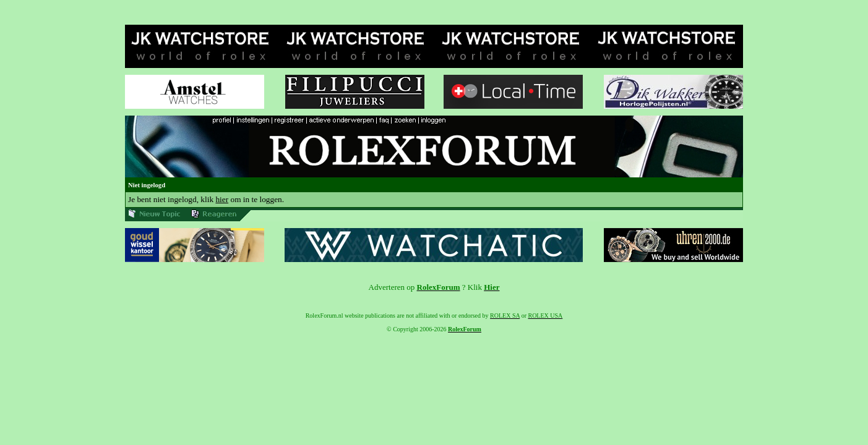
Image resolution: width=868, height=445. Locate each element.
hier (222, 199)
